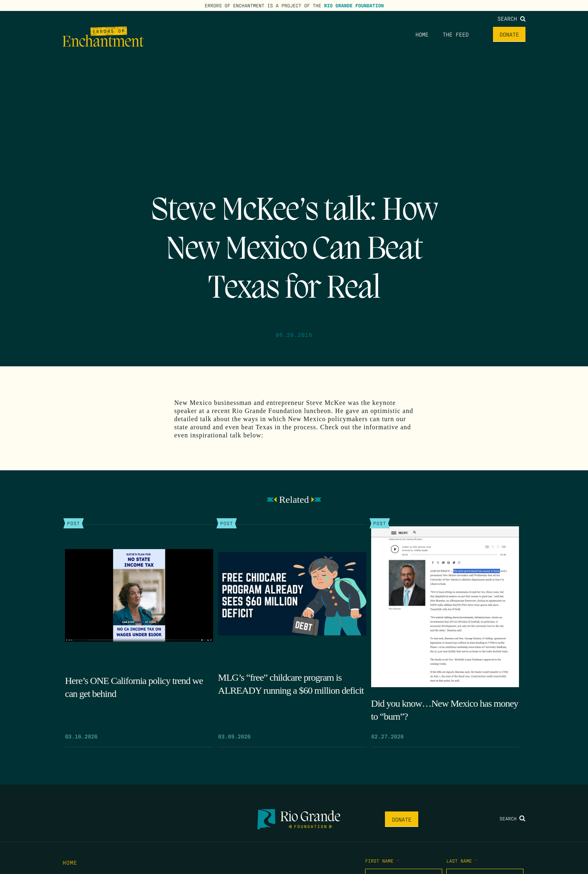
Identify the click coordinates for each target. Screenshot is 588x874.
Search (511, 18)
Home (422, 34)
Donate (509, 34)
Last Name (462, 861)
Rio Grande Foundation (354, 5)
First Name (382, 861)
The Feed (456, 34)
